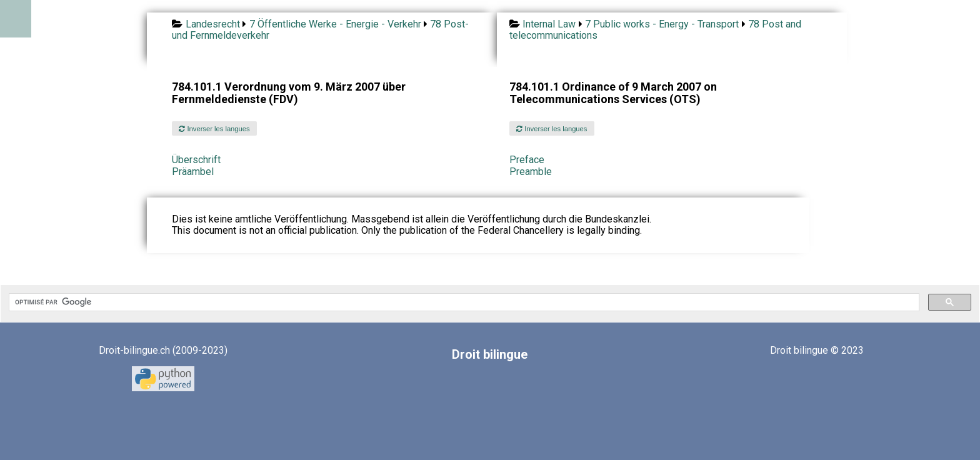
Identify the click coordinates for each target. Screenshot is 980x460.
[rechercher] (463, 302)
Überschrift (196, 160)
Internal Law (549, 24)
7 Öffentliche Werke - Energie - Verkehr (335, 24)
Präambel (193, 172)
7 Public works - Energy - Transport (662, 24)
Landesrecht (213, 24)
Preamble (531, 172)
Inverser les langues (214, 129)
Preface (527, 160)
